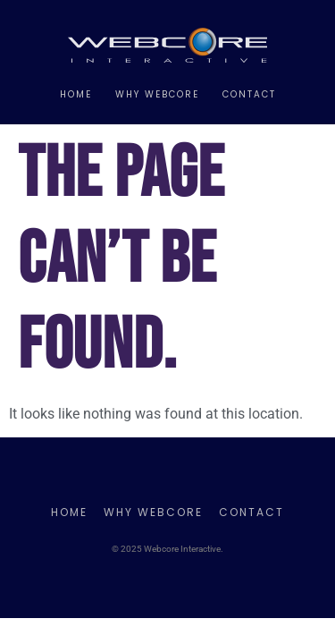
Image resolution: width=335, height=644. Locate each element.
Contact (249, 94)
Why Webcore (157, 94)
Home (76, 94)
